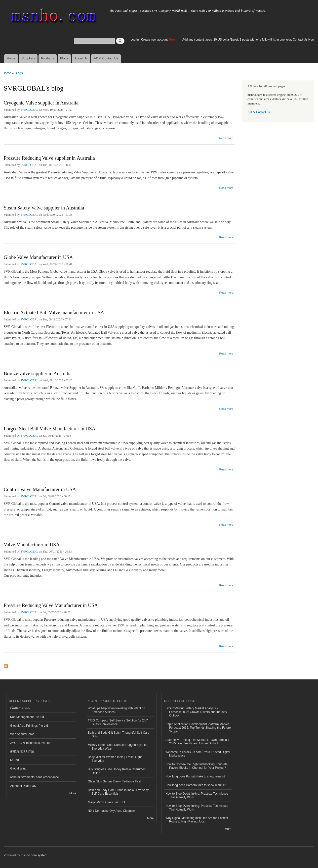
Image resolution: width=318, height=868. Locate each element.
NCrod (15, 760)
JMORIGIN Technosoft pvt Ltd (30, 743)
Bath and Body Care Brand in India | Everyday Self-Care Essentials (118, 792)
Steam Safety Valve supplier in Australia (44, 208)
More (73, 793)
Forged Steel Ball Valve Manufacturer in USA (50, 429)
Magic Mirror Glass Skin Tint (107, 802)
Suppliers (28, 58)
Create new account (155, 40)
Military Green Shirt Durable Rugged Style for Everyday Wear (118, 747)
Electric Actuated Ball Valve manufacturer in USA (54, 312)
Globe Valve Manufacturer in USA (38, 257)
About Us (81, 58)
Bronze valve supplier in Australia (38, 373)
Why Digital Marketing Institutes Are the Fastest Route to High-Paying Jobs (197, 820)
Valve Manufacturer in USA (32, 545)
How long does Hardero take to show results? (196, 785)
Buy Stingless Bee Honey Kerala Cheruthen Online (117, 771)
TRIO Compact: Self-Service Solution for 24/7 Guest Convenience (118, 722)
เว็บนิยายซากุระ (20, 708)
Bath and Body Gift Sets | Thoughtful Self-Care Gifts (119, 734)
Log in (135, 40)
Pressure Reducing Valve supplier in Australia (49, 158)
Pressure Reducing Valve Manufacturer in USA (51, 605)
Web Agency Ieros (22, 734)
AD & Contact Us (106, 58)
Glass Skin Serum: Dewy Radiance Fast (114, 781)
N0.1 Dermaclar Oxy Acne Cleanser (112, 811)
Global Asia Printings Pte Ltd (29, 726)
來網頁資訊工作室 (22, 751)
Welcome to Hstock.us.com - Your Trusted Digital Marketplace (198, 754)
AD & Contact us (258, 112)
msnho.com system (34, 855)
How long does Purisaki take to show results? (195, 776)
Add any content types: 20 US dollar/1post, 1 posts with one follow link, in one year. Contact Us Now (248, 40)
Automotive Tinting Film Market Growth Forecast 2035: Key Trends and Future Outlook (197, 742)
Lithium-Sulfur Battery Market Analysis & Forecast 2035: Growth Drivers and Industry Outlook (196, 712)
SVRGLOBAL (29, 110)
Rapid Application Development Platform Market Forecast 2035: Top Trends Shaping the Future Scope (198, 728)
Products (48, 58)
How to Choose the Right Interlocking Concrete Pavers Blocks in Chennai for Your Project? (197, 766)
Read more (226, 137)
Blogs (64, 58)
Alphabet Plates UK (23, 786)
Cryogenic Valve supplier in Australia (41, 103)
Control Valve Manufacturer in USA (40, 489)
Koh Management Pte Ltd (27, 717)
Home (11, 58)
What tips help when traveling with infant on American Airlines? (117, 710)
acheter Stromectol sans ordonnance (35, 777)
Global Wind (18, 768)
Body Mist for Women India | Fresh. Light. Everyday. (115, 759)
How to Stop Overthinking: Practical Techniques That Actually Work (197, 795)
